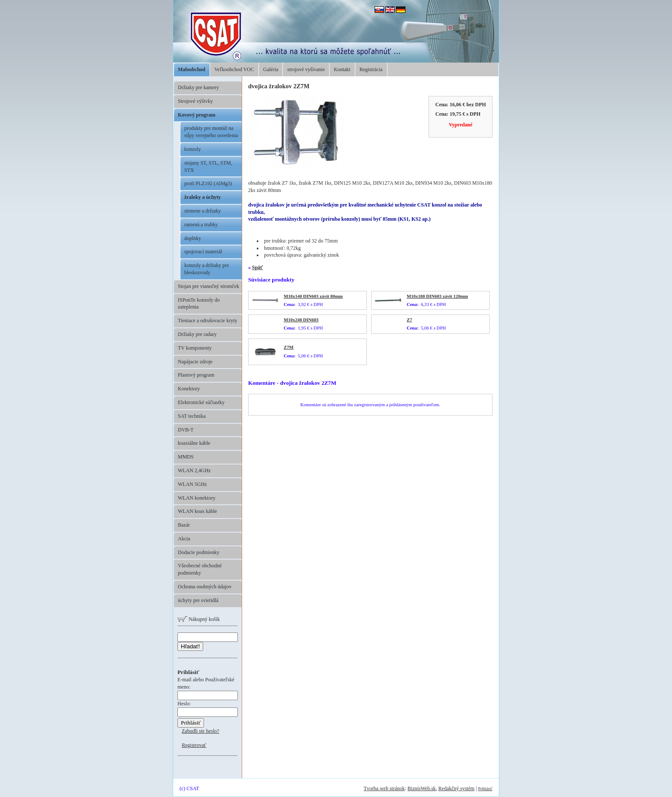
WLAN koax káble (197, 511)
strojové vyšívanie (306, 69)
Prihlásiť (485, 789)
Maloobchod (192, 69)
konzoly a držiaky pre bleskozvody (207, 269)
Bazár (184, 525)
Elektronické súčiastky (201, 402)
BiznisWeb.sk (422, 788)
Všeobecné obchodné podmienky (200, 569)
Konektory (189, 389)
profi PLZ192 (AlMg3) (208, 183)
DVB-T (186, 430)
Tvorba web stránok (384, 788)
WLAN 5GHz (192, 484)
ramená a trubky (201, 225)
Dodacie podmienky (199, 552)
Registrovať (194, 745)
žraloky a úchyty (202, 197)
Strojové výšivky (195, 101)
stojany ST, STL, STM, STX (208, 166)
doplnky (193, 238)
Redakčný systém (456, 788)
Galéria (271, 69)
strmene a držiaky (202, 211)
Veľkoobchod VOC (234, 69)
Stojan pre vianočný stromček (208, 286)
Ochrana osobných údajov (205, 587)
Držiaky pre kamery (198, 87)
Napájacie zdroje (195, 362)
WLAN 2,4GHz (194, 470)
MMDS (186, 457)
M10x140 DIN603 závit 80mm (313, 296)
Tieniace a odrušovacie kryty (208, 321)
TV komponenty (195, 348)
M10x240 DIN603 (301, 320)
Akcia (184, 539)
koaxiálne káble (194, 443)
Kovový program (196, 115)
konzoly (193, 149)
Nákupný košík (199, 619)
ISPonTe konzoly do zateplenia (199, 304)
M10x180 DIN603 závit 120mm (437, 296)
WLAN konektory (197, 498)
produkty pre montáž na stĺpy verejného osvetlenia (211, 132)
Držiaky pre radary (197, 334)
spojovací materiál (203, 252)
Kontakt (342, 69)
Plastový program (196, 375)
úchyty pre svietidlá (198, 600)
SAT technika (192, 416)
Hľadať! (190, 646)
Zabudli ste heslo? (200, 731)
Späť (258, 267)
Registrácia (371, 69)
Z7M (289, 347)
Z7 (409, 320)
